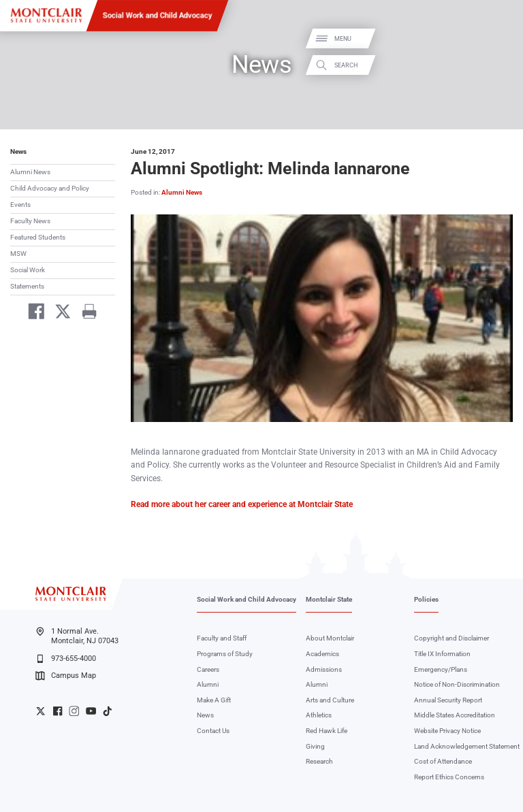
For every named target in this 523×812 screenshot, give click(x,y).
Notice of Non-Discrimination (457, 684)
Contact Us (213, 731)
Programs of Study (225, 654)
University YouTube (91, 711)
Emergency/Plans (441, 669)
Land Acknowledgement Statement (467, 746)
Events (20, 205)
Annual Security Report (448, 700)
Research (319, 761)
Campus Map (65, 676)
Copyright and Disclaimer (451, 638)
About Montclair (330, 638)
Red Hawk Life (327, 731)
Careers (208, 669)
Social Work (28, 270)
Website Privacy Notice (447, 731)
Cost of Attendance (443, 761)
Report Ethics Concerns (449, 777)
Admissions (324, 669)
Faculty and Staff (222, 638)
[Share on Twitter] (59, 313)
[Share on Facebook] (32, 313)
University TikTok (107, 711)
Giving (315, 746)
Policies (426, 599)
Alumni (208, 684)
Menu (498, 39)
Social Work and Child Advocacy (158, 15)
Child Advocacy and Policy (50, 188)
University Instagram (74, 711)
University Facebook (58, 711)
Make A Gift (214, 700)
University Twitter (41, 711)
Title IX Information (442, 654)
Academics (322, 654)
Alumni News (30, 172)
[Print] (85, 313)
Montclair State (329, 599)
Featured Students (38, 237)
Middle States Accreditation (455, 715)
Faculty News (30, 221)
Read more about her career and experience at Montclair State (242, 504)
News (18, 151)
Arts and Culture (330, 700)
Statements (27, 286)
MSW (18, 254)
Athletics (319, 715)
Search (501, 65)
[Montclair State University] (46, 15)
